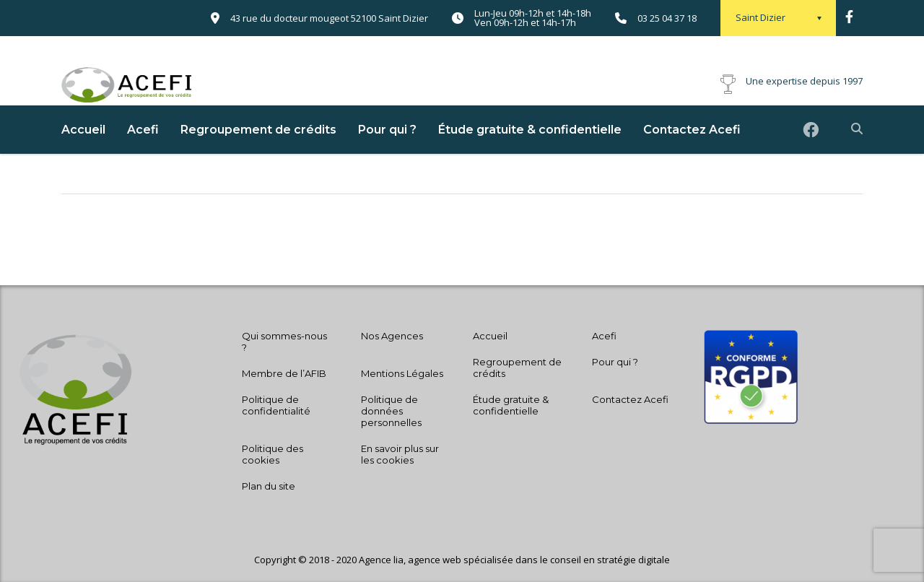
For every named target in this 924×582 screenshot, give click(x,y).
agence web (436, 560)
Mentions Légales (402, 373)
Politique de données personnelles (391, 411)
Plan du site (269, 486)
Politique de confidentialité (276, 405)
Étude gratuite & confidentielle (530, 155)
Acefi (143, 155)
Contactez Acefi (692, 155)
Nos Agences (392, 336)
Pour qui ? (387, 155)
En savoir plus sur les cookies (400, 454)
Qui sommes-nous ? (284, 342)
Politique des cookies (273, 454)
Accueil (83, 155)
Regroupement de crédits (258, 155)
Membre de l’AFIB (284, 373)
